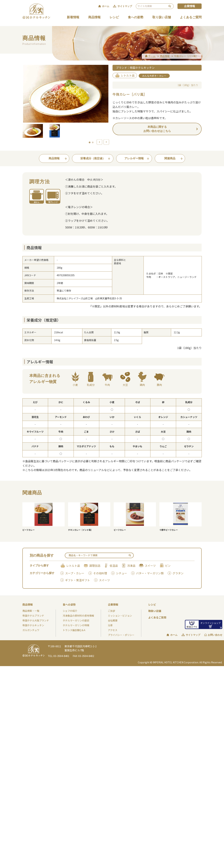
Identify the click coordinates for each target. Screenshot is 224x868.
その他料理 (100, 573)
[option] (66, 94)
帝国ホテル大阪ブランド (36, 620)
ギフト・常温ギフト (78, 580)
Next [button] (106, 144)
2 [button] (93, 142)
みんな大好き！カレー (154, 76)
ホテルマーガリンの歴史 (76, 620)
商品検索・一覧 (31, 611)
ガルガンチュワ (31, 630)
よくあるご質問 (191, 17)
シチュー (121, 573)
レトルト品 (73, 566)
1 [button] (90, 142)
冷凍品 (131, 566)
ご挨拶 (111, 611)
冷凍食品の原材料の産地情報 (78, 616)
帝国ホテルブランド (33, 616)
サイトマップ (193, 635)
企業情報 (190, 6)
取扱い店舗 (155, 611)
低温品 (114, 566)
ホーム (174, 635)
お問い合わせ (215, 635)
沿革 (110, 625)
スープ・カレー (75, 573)
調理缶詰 (95, 566)
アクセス (113, 630)
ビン (168, 566)
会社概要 (113, 620)
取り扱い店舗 (162, 17)
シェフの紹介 (70, 611)
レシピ (114, 17)
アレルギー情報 (134, 158)
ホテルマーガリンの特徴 (76, 625)
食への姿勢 (136, 17)
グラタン (178, 573)
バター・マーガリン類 (150, 573)
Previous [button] (99, 144)
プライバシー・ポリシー (121, 635)
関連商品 (170, 158)
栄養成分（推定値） (93, 158)
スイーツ (150, 566)
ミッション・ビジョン (120, 616)
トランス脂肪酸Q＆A (74, 630)
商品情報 (94, 17)
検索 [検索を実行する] (170, 6)
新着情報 (73, 17)
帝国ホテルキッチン (33, 625)
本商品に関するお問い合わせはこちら (157, 129)
